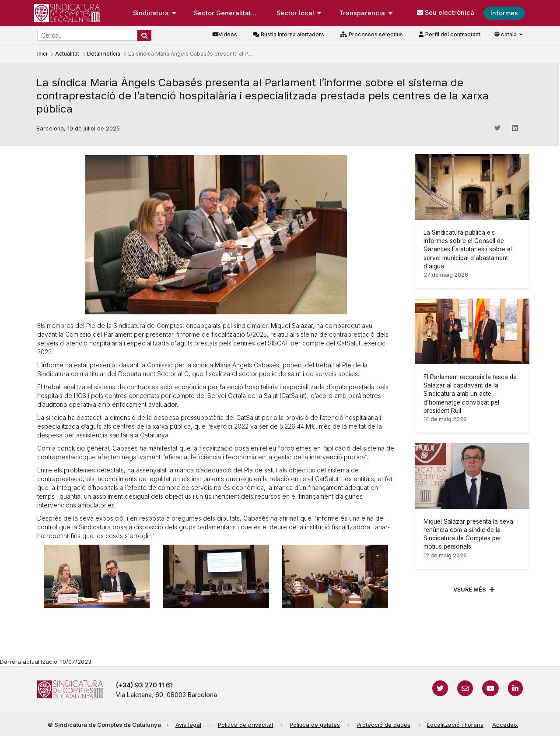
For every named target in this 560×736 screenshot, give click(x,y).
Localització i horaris (455, 725)
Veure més (470, 590)
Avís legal (188, 725)
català (506, 34)
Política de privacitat (246, 725)
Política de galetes (315, 725)
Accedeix (505, 725)
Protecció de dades (383, 725)
